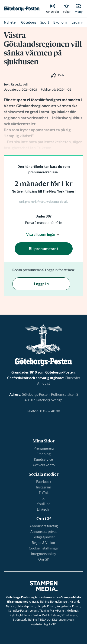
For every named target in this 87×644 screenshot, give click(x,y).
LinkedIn (44, 509)
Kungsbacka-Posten (69, 606)
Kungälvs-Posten (18, 611)
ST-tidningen (69, 615)
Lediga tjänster (43, 537)
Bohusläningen (59, 602)
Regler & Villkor (43, 543)
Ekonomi (60, 22)
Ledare (77, 22)
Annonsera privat (43, 532)
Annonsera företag (44, 526)
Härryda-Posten (46, 606)
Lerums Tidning (39, 611)
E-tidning (43, 454)
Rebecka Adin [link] (20, 84)
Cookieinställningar (44, 548)
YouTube (44, 504)
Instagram (44, 487)
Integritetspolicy (44, 554)
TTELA (42, 620)
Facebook (44, 482)
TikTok (44, 493)
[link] (22, 9)
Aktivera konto (44, 465)
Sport (45, 22)
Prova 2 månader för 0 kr (43, 223)
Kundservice (43, 459)
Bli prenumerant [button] (43, 249)
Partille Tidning (51, 615)
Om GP (44, 559)
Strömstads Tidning (25, 620)
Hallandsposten (26, 606)
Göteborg (29, 22)
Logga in (41, 284)
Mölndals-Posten (31, 615)
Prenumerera (44, 448)
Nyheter (10, 22)
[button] (79, 9)
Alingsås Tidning (39, 602)
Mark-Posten (58, 611)
